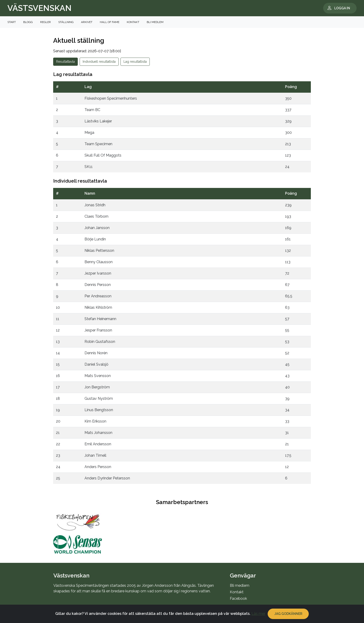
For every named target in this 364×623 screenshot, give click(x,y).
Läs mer (258, 618)
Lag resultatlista (135, 62)
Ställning (66, 22)
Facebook (238, 598)
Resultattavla (65, 62)
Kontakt (133, 22)
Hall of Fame (110, 22)
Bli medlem (155, 22)
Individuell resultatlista (99, 62)
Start (12, 22)
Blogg (28, 22)
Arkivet (87, 22)
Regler (45, 22)
